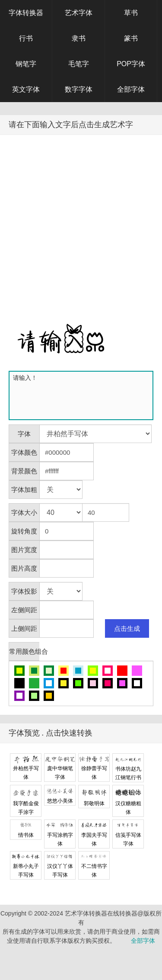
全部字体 (131, 89)
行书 (26, 38)
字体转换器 (26, 13)
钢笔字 (26, 64)
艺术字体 (79, 13)
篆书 (131, 38)
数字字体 (79, 89)
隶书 (79, 38)
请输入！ (83, 395)
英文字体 (26, 89)
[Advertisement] (81, 220)
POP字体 (131, 64)
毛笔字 (79, 64)
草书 (131, 13)
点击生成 (127, 628)
